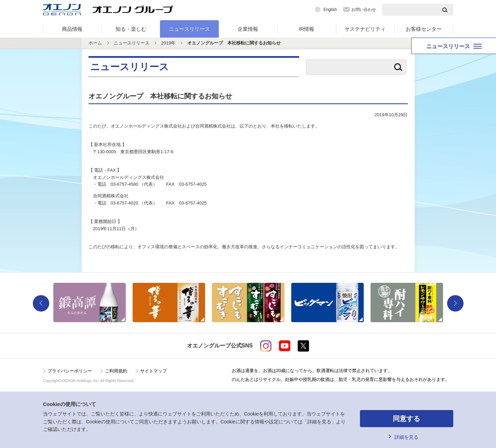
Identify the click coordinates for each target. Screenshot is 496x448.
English (330, 10)
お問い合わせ (364, 10)
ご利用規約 (116, 371)
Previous (41, 303)
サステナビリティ (365, 29)
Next (455, 303)
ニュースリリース (189, 29)
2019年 (169, 43)
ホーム (95, 43)
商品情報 (72, 29)
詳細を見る (406, 437)
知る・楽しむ (131, 29)
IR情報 (306, 29)
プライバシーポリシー (70, 371)
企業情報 (248, 29)
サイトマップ (153, 371)
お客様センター (424, 29)
